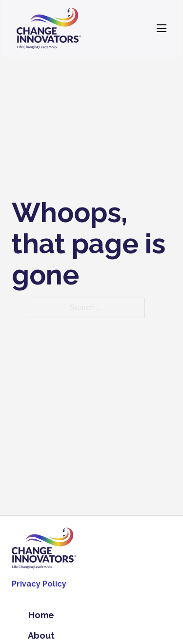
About (41, 635)
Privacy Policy (39, 584)
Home (41, 615)
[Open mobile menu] (162, 28)
